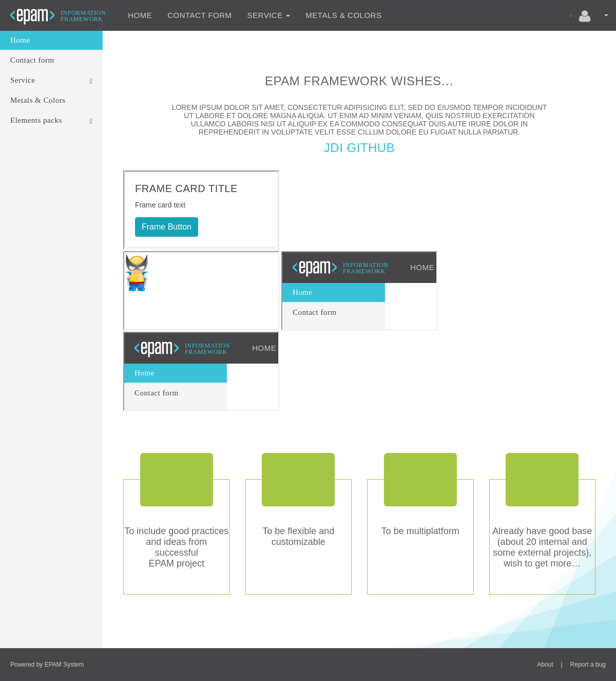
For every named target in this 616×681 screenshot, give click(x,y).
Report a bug (588, 665)
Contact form (199, 15)
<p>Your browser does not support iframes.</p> (201, 210)
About (545, 665)
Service (269, 15)
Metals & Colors (343, 15)
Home (140, 15)
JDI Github (359, 148)
